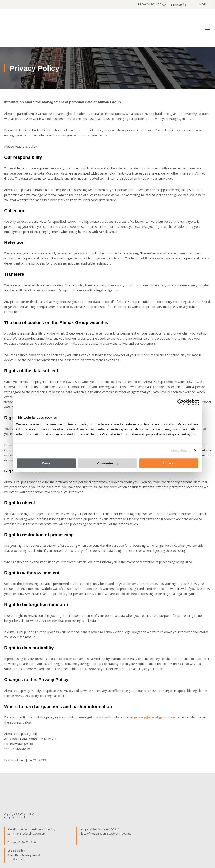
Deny (46, 463)
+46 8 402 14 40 (26, 842)
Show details (181, 451)
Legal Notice (16, 859)
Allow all (169, 463)
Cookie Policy (16, 851)
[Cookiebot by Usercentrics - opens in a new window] (180, 402)
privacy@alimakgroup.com (155, 717)
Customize (108, 463)
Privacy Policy (152, 4)
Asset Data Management (24, 855)
